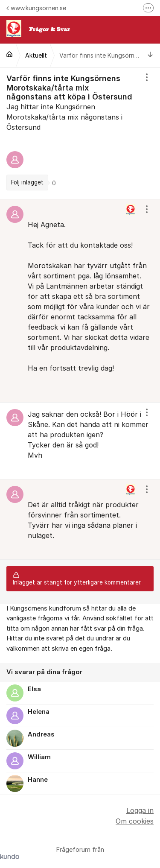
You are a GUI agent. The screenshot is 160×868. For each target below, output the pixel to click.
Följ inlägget (27, 182)
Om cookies (135, 821)
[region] (80, 133)
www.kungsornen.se (36, 8)
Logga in (140, 810)
